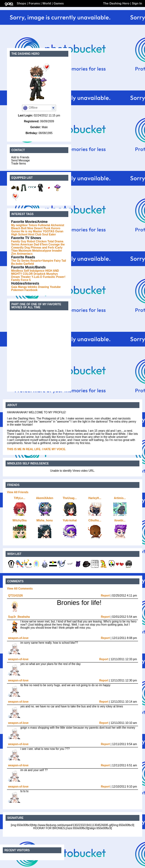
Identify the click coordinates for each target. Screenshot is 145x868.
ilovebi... (120, 520)
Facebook (31, 290)
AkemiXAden (45, 498)
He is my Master (31, 231)
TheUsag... (70, 498)
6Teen (44, 245)
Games (59, 3)
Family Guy (19, 241)
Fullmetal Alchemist (51, 225)
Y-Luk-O (37, 277)
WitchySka (20, 520)
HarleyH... (95, 498)
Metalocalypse (42, 251)
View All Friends (18, 492)
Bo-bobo (17, 264)
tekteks (32, 287)
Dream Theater (21, 277)
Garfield (29, 264)
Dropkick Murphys (46, 274)
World (47, 3)
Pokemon (17, 290)
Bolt (24, 228)
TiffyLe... (20, 498)
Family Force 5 (21, 280)
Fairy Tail (60, 261)
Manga (22, 287)
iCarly (59, 248)
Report (105, 596)
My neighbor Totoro (24, 225)
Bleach (16, 228)
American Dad (30, 245)
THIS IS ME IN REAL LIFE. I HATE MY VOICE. (37, 449)
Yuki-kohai (70, 520)
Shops (21, 3)
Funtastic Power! (54, 277)
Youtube (55, 287)
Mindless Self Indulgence (28, 271)
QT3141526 (15, 596)
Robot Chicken (37, 241)
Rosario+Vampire (42, 261)
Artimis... (120, 498)
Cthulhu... (95, 520)
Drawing (43, 287)
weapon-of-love (18, 638)
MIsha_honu (45, 520)
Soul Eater (49, 234)
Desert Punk (42, 228)
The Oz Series (20, 261)
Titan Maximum (21, 251)
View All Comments (20, 589)
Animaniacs (25, 254)
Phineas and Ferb (42, 248)
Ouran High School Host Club (37, 233)
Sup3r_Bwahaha (19, 617)
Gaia (14, 287)
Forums (34, 3)
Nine (30, 228)
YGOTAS (48, 231)
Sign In (137, 3)
